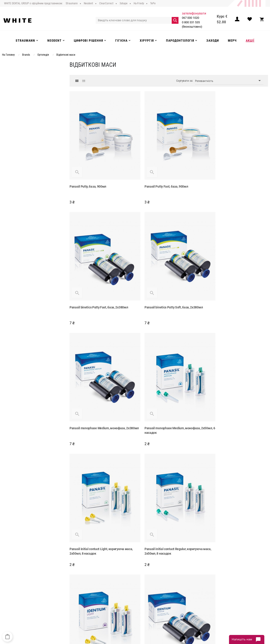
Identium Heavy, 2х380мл (155, 512)
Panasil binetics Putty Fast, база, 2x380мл (234, 177)
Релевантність (229, 81)
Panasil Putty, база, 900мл (88, 177)
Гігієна (116, 596)
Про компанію (74, 577)
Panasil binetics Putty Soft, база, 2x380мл (99, 289)
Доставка (71, 587)
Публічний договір (77, 582)
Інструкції (71, 600)
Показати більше (169, 542)
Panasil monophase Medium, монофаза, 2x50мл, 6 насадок (233, 291)
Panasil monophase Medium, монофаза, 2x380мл (165, 291)
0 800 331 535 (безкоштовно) (192, 25)
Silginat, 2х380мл (217, 512)
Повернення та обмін (79, 596)
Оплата (70, 591)
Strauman (118, 577)
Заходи (116, 600)
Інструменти (119, 591)
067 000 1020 (190, 18)
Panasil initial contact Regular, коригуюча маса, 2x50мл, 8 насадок (166, 403)
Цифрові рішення (123, 587)
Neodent (117, 582)
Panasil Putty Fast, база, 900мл (159, 177)
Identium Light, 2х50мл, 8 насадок (229, 400)
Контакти (71, 605)
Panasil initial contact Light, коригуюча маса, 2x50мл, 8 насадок (101, 403)
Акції (115, 605)
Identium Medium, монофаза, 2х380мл (97, 512)
